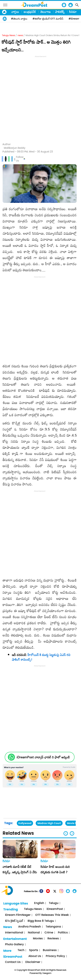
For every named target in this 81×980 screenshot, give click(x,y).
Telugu (54, 903)
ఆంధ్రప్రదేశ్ (30, 12)
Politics (63, 933)
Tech (21, 950)
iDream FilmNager (18, 915)
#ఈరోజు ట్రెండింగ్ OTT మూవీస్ (48, 19)
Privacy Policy (55, 956)
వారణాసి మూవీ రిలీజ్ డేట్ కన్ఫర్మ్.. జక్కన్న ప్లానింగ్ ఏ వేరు (20, 869)
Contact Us (13, 962)
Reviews (53, 939)
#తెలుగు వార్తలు (19, 19)
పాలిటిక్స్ (60, 12)
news (20, 35)
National (34, 933)
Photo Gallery (14, 945)
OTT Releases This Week (52, 915)
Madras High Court (49, 823)
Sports (34, 950)
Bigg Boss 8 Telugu (41, 921)
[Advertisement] (40, 99)
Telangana (53, 927)
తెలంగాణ (45, 12)
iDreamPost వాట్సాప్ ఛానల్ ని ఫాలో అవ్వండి (43, 757)
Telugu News (9, 35)
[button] (72, 833)
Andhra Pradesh (30, 927)
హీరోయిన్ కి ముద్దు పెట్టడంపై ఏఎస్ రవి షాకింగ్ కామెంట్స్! (41, 657)
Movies (38, 939)
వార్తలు (15, 12)
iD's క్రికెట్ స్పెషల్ (14, 921)
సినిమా (73, 12)
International (14, 933)
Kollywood (25, 823)
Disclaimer (33, 962)
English (39, 903)
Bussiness (50, 950)
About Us (35, 956)
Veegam (47, 973)
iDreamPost (55, 909)
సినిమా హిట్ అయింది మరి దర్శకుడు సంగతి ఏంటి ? (55, 869)
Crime (49, 933)
